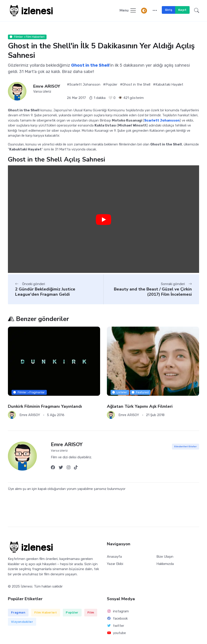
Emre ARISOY (47, 86)
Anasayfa (114, 557)
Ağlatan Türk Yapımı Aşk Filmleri (140, 406)
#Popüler (110, 84)
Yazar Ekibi (115, 564)
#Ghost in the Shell (135, 84)
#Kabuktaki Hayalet (168, 84)
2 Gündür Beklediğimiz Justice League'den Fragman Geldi (45, 292)
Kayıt (182, 10)
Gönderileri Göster (185, 446)
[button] (155, 11)
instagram (118, 611)
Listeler (120, 392)
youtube (116, 633)
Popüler (72, 612)
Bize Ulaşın (165, 557)
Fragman (18, 612)
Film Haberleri (46, 612)
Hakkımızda (165, 564)
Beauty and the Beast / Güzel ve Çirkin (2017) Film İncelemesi (153, 292)
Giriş (169, 10)
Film (91, 612)
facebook (117, 618)
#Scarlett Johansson (84, 84)
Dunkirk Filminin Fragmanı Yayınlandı (45, 406)
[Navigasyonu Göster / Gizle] (128, 11)
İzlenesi (27, 586)
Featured (140, 392)
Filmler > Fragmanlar (29, 392)
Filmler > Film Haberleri (27, 37)
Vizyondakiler (22, 622)
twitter (115, 626)
